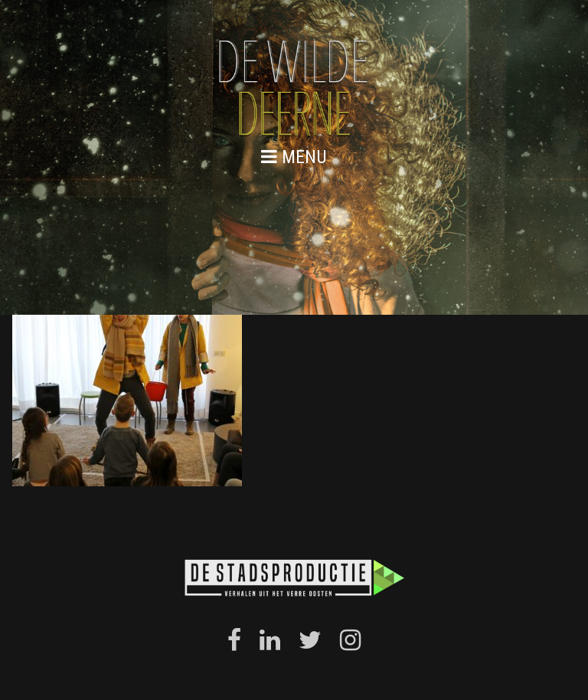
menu (294, 157)
